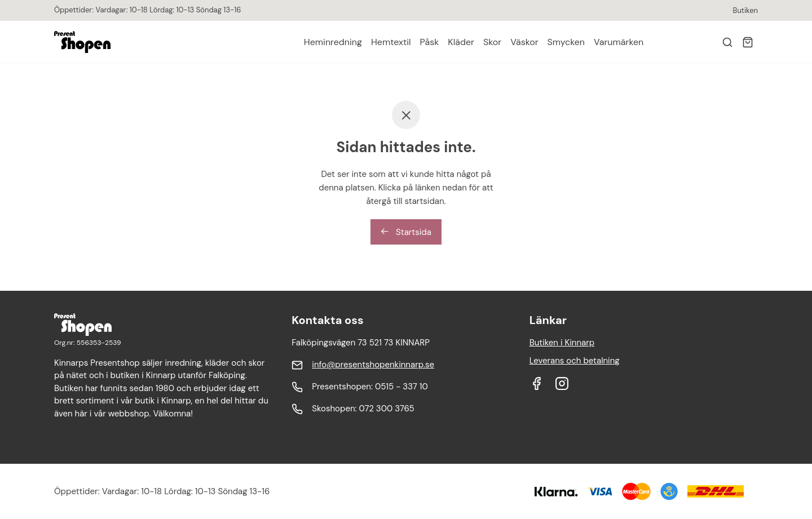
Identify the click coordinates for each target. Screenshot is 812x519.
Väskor (524, 42)
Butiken (745, 10)
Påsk (430, 42)
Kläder (461, 42)
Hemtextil (391, 42)
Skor (492, 42)
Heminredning (333, 42)
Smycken (566, 42)
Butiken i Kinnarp (562, 343)
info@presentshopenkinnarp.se (373, 365)
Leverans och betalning (575, 361)
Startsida (406, 232)
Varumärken (619, 42)
